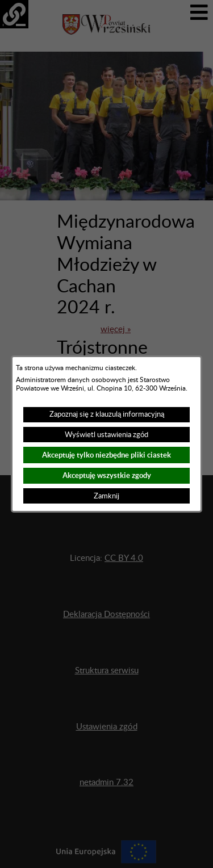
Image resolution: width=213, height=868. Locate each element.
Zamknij (106, 496)
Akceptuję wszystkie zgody (107, 475)
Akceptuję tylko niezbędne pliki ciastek (106, 455)
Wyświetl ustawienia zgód (106, 435)
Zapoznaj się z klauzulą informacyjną (107, 414)
